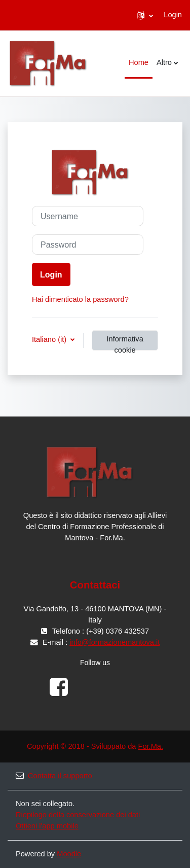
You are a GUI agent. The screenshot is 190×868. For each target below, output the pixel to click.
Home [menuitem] (139, 62)
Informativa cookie (125, 343)
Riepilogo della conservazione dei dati (78, 815)
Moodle (69, 854)
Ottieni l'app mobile (47, 826)
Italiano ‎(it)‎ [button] (50, 339)
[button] (145, 15)
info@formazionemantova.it (115, 642)
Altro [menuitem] (164, 62)
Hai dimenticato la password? (80, 299)
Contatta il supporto (54, 776)
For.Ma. (150, 746)
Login (173, 15)
